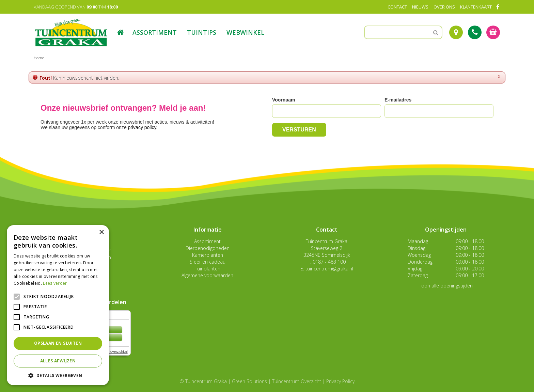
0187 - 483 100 (329, 262)
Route (456, 32)
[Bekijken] (493, 32)
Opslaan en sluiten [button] (58, 343)
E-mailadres (398, 100)
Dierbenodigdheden (208, 248)
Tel (475, 32)
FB (498, 7)
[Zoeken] (403, 32)
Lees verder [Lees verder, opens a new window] (55, 283)
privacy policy (142, 127)
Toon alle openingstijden (446, 286)
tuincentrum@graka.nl (329, 269)
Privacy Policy (340, 381)
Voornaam (284, 100)
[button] (58, 375)
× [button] (101, 232)
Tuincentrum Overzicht (297, 381)
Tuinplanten (208, 269)
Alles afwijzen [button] (58, 361)
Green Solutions (249, 381)
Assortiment (207, 241)
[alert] (58, 305)
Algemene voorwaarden (207, 275)
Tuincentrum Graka (327, 241)
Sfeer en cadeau (208, 262)
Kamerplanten (208, 255)
